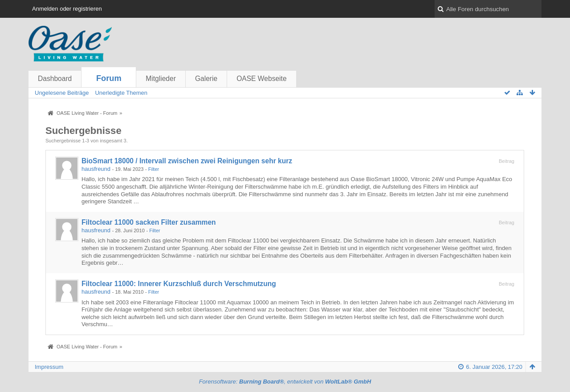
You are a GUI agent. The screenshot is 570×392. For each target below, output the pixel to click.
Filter (154, 169)
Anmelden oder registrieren (67, 9)
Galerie (206, 79)
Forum (109, 78)
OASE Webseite (261, 79)
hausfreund (96, 169)
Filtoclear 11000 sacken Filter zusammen (149, 222)
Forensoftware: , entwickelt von (285, 382)
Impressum (49, 367)
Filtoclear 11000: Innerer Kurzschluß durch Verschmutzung (179, 284)
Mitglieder (161, 79)
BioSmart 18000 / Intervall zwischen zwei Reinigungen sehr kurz (187, 161)
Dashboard (55, 79)
